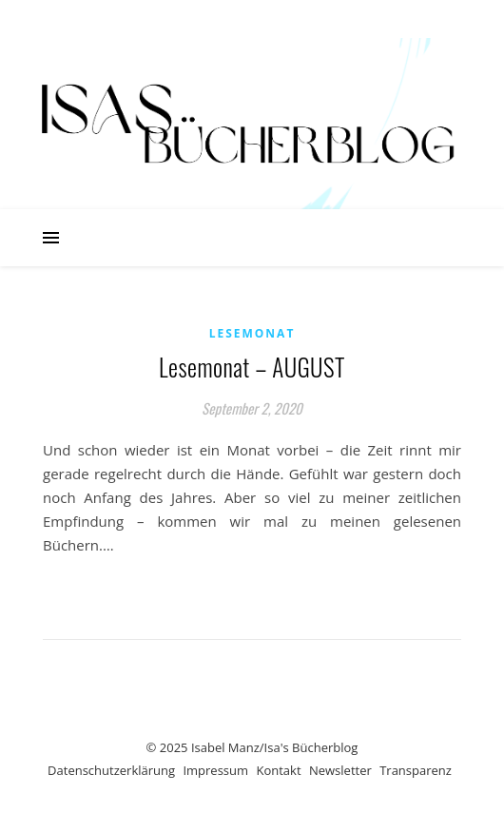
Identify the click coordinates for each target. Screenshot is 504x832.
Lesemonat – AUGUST (252, 367)
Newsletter (340, 770)
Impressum (215, 770)
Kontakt (278, 770)
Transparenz (416, 770)
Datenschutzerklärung (111, 770)
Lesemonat (252, 333)
